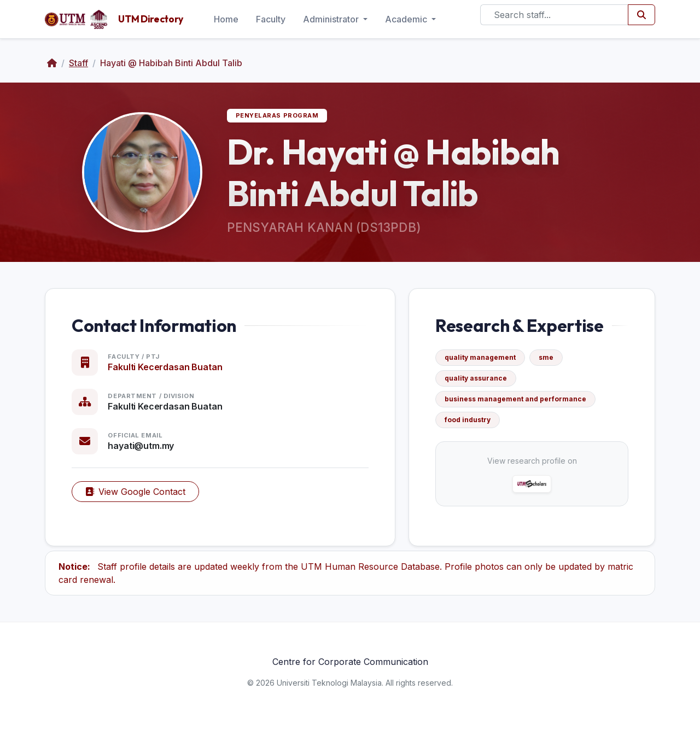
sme (546, 357)
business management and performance (515, 399)
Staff (78, 63)
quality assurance (476, 378)
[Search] (554, 15)
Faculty (271, 19)
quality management (480, 357)
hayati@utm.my (141, 446)
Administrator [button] (332, 19)
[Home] (52, 63)
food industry (468, 420)
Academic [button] (407, 19)
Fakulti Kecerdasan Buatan (165, 367)
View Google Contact (135, 492)
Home (226, 19)
